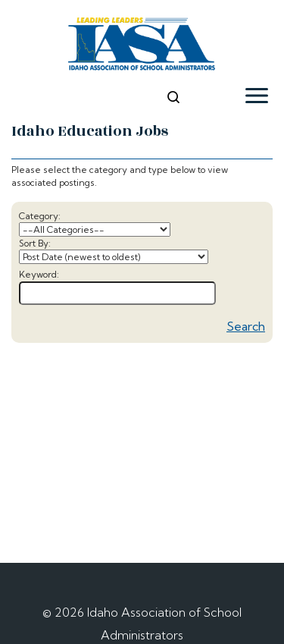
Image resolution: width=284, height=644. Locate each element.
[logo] (142, 46)
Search (246, 326)
